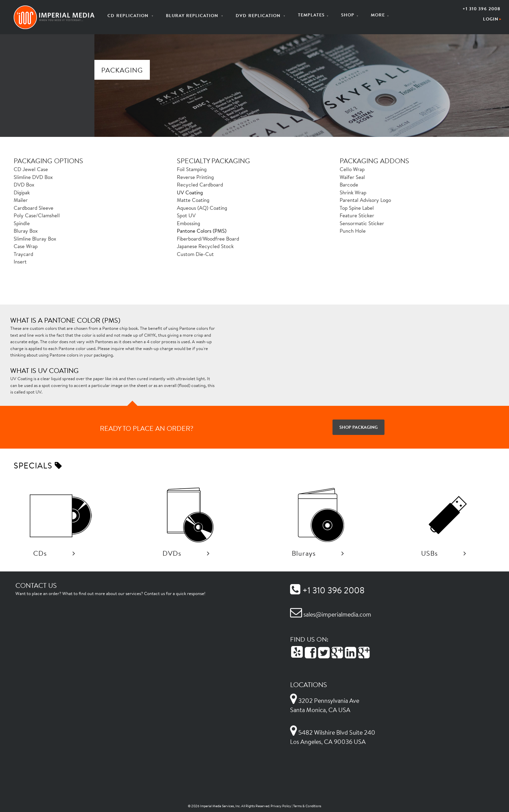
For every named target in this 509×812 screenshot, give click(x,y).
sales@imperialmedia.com (331, 614)
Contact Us (36, 585)
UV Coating (190, 192)
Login (491, 19)
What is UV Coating (44, 370)
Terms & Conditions (307, 806)
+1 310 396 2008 (481, 9)
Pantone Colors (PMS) (202, 231)
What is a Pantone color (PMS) (65, 320)
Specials (38, 465)
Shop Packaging (358, 427)
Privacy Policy (281, 806)
